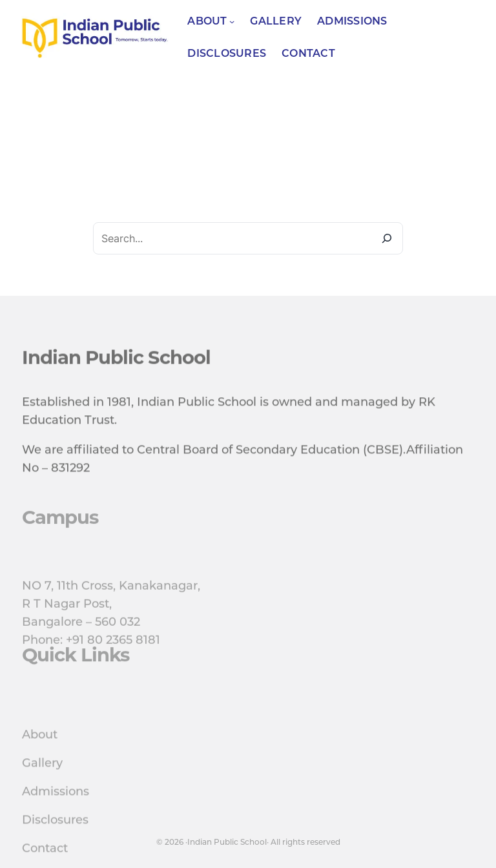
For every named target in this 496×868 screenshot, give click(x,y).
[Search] (387, 238)
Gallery (42, 786)
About (40, 758)
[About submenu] (232, 21)
